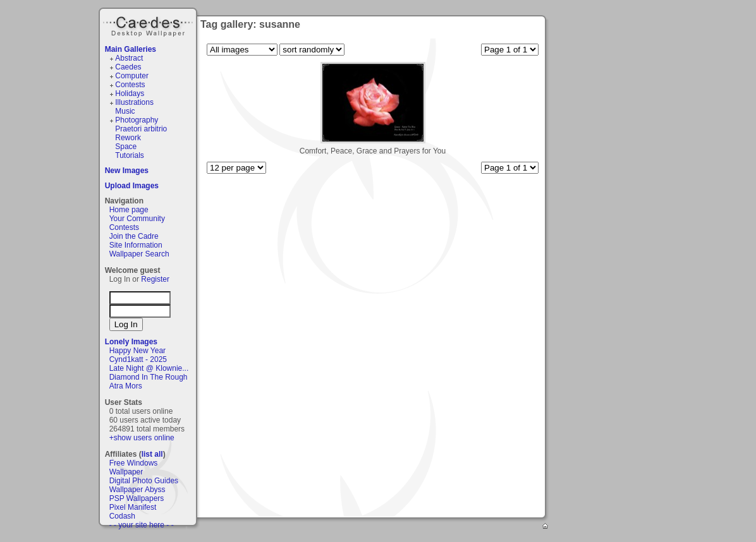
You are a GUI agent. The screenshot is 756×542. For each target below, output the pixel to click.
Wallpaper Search (139, 254)
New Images (127, 171)
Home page (129, 210)
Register (155, 279)
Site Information (136, 245)
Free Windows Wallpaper (134, 467)
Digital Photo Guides (144, 481)
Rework (128, 138)
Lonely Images (131, 342)
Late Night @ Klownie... (149, 368)
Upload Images (132, 186)
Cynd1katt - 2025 (138, 359)
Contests (130, 85)
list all (152, 454)
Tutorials (130, 155)
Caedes (149, 25)
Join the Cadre (134, 236)
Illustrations (134, 102)
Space (126, 147)
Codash (122, 516)
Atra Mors (126, 386)
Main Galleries (131, 49)
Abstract (129, 58)
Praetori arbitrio (141, 129)
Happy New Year (137, 351)
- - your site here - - (142, 525)
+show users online (142, 438)
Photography (137, 120)
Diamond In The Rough (149, 377)
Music (125, 111)
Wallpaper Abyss (137, 490)
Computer (132, 76)
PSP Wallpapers (137, 498)
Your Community (137, 219)
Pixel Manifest (133, 507)
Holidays (130, 93)
